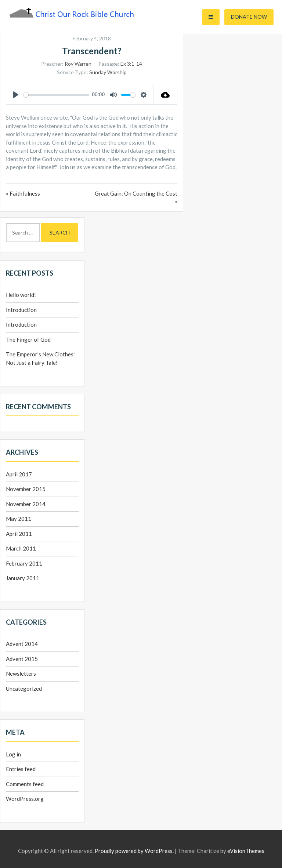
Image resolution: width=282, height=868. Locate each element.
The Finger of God (28, 339)
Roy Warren (78, 64)
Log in (13, 754)
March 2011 (21, 548)
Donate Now (249, 17)
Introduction (21, 310)
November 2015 (26, 489)
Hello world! (21, 295)
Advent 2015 (22, 659)
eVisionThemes (246, 851)
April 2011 (19, 534)
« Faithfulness (23, 193)
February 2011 (24, 563)
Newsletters (21, 673)
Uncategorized (24, 689)
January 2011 (23, 578)
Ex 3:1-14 (131, 64)
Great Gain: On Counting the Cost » (136, 198)
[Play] (16, 95)
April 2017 (19, 474)
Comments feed (25, 784)
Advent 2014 (22, 644)
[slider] (56, 95)
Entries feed (21, 769)
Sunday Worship (108, 72)
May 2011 (19, 519)
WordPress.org (25, 799)
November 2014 (26, 504)
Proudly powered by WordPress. (134, 851)
